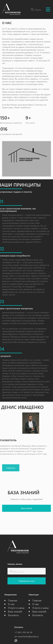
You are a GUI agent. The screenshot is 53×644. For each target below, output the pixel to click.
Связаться (11, 471)
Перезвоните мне (26, 581)
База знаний (26, 508)
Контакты (13, 615)
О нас (11, 604)
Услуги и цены (16, 608)
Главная (13, 600)
